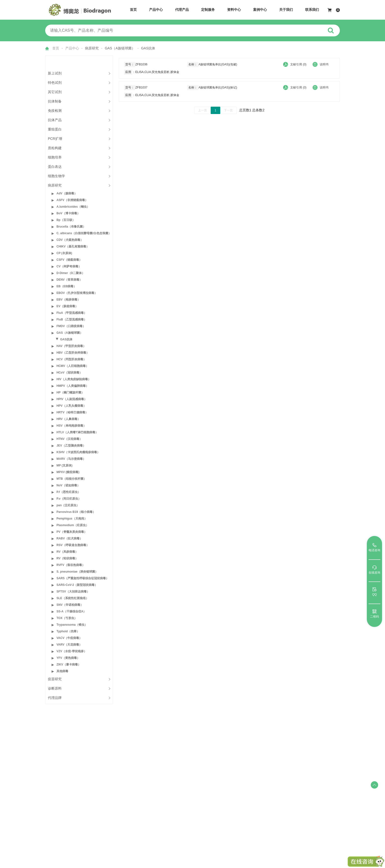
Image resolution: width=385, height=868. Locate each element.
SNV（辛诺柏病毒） (70, 605)
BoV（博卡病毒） (68, 213)
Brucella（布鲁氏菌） (71, 227)
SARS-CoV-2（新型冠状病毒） (77, 585)
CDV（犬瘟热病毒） (70, 240)
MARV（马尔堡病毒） (71, 459)
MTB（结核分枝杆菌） (71, 479)
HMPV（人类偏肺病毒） (73, 386)
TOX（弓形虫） (67, 618)
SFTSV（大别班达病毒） (73, 592)
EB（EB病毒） (66, 286)
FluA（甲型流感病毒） (72, 313)
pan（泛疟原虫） (68, 505)
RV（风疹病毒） (67, 552)
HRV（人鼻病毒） (68, 419)
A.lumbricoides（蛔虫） (73, 207)
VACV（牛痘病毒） (69, 638)
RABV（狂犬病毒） (69, 538)
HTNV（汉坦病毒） (69, 439)
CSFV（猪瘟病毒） (69, 260)
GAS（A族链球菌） (70, 333)
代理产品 (182, 10)
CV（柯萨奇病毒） (69, 266)
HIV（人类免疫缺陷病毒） (74, 379)
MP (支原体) (64, 465)
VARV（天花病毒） (69, 645)
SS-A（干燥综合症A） (71, 611)
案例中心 (260, 10)
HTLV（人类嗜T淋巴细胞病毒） (77, 432)
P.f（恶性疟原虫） (69, 492)
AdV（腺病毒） (67, 193)
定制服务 (208, 10)
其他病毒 (62, 671)
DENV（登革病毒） (69, 280)
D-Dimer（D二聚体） (71, 273)
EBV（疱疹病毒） (68, 300)
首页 (133, 10)
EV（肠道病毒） (67, 306)
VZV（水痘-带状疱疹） (72, 651)
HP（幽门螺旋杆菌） (70, 392)
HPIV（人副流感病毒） (72, 399)
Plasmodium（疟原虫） (73, 525)
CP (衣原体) (64, 253)
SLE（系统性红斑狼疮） (73, 598)
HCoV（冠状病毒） (69, 373)
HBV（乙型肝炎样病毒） (73, 353)
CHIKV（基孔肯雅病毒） (73, 246)
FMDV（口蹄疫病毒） (71, 326)
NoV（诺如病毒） (68, 485)
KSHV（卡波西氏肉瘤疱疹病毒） (78, 452)
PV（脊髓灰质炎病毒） (72, 532)
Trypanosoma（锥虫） (72, 625)
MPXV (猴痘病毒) (68, 472)
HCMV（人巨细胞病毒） (73, 366)
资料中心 (234, 10)
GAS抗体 (66, 339)
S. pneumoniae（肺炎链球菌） (77, 572)
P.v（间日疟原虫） (69, 499)
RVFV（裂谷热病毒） (71, 565)
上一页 (203, 110)
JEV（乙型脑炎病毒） (71, 446)
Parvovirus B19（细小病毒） (76, 512)
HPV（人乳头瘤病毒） (71, 406)
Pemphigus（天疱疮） (72, 519)
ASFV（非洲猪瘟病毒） (72, 200)
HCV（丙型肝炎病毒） (71, 359)
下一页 (228, 110)
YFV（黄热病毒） (68, 658)
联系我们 (312, 10)
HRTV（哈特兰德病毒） (72, 412)
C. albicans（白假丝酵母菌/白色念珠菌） (84, 233)
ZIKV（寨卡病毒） (69, 665)
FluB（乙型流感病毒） (72, 319)
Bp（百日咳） (66, 220)
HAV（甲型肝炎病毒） (71, 346)
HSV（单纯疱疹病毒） (71, 426)
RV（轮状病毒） (67, 558)
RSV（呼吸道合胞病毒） (73, 545)
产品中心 (156, 10)
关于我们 (286, 10)
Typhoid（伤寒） (68, 631)
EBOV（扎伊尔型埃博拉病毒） (77, 293)
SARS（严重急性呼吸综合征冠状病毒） (83, 578)
